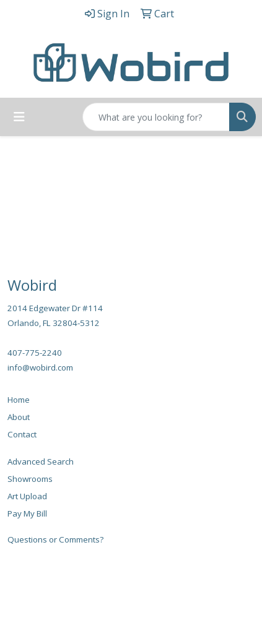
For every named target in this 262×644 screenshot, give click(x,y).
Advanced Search (41, 462)
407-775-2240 (35, 353)
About (19, 417)
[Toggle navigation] (19, 117)
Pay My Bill (27, 513)
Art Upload (27, 496)
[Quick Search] (156, 117)
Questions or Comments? (55, 539)
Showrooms (30, 479)
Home (19, 400)
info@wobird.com (40, 367)
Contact (22, 434)
